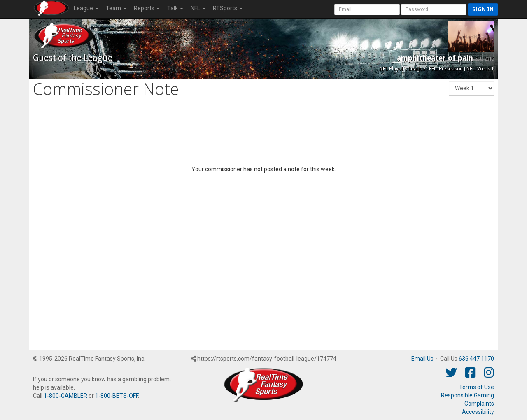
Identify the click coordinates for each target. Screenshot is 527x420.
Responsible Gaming (468, 395)
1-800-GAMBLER (65, 396)
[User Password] (434, 9)
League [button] (86, 8)
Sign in (483, 9)
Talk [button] (175, 8)
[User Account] (367, 9)
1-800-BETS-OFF (117, 396)
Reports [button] (147, 8)
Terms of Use (477, 387)
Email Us (422, 359)
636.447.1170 (476, 359)
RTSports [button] (228, 8)
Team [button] (116, 8)
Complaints (479, 404)
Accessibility (478, 412)
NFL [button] (198, 8)
